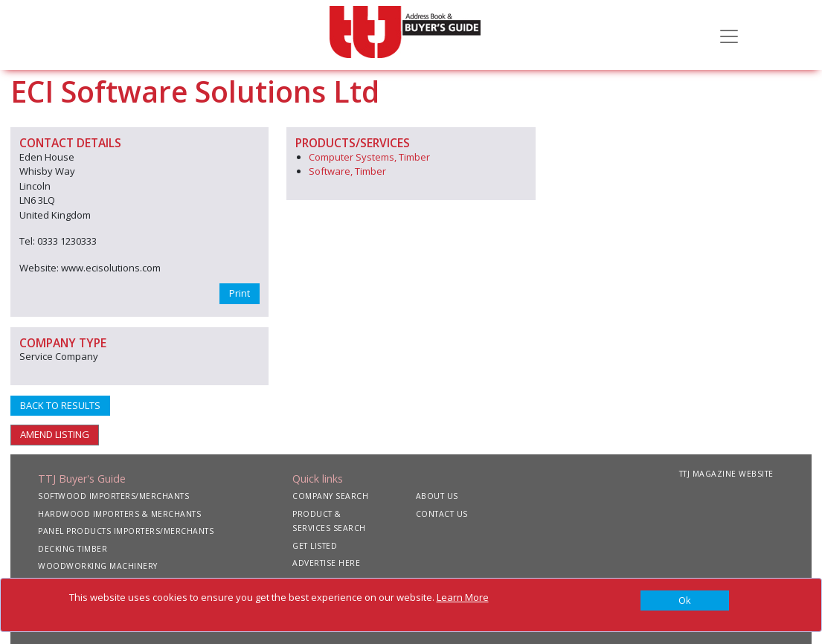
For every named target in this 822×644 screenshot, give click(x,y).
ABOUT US (437, 496)
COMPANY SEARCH (330, 496)
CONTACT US (442, 514)
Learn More (463, 597)
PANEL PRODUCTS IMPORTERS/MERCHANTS (126, 531)
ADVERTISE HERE (326, 563)
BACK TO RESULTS (60, 405)
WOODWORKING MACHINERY (98, 566)
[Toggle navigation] (729, 35)
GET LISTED (315, 546)
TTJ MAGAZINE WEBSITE (726, 474)
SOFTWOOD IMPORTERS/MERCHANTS (113, 496)
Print (240, 293)
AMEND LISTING (55, 434)
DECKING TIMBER (73, 549)
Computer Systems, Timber (369, 157)
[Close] (685, 601)
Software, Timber (347, 171)
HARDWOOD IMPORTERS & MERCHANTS (119, 514)
